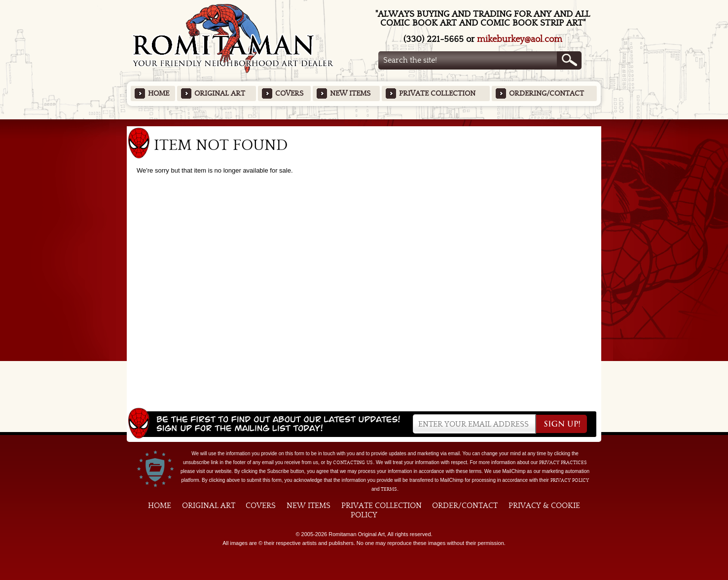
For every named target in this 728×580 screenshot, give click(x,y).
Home (159, 93)
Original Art (220, 93)
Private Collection (437, 93)
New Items (350, 93)
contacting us (353, 463)
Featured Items (364, 123)
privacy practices (563, 463)
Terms (389, 489)
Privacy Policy (570, 480)
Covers (289, 93)
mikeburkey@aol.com (520, 39)
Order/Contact (465, 506)
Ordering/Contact (546, 93)
